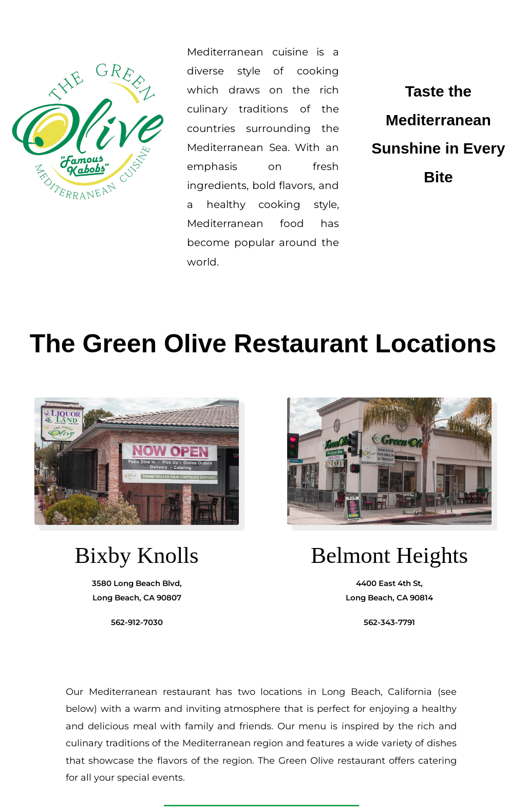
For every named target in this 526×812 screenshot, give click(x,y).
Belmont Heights (389, 555)
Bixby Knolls (136, 555)
